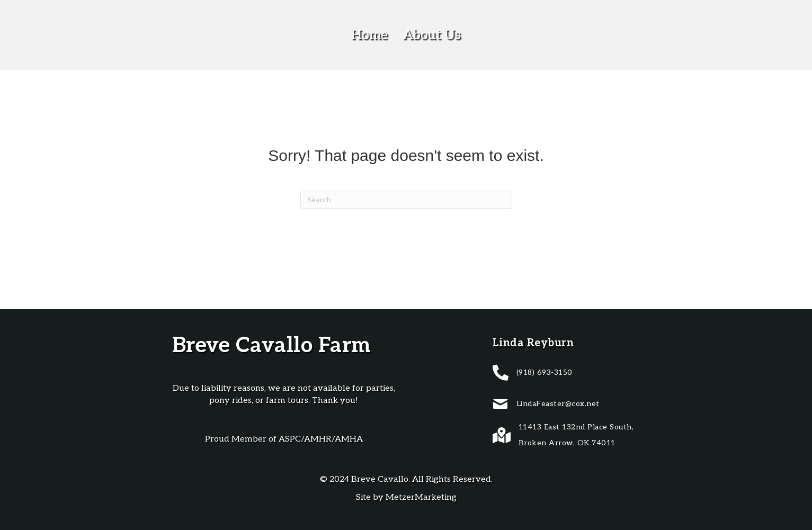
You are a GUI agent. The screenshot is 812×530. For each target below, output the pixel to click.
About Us (432, 35)
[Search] (406, 200)
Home (369, 35)
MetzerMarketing (421, 497)
